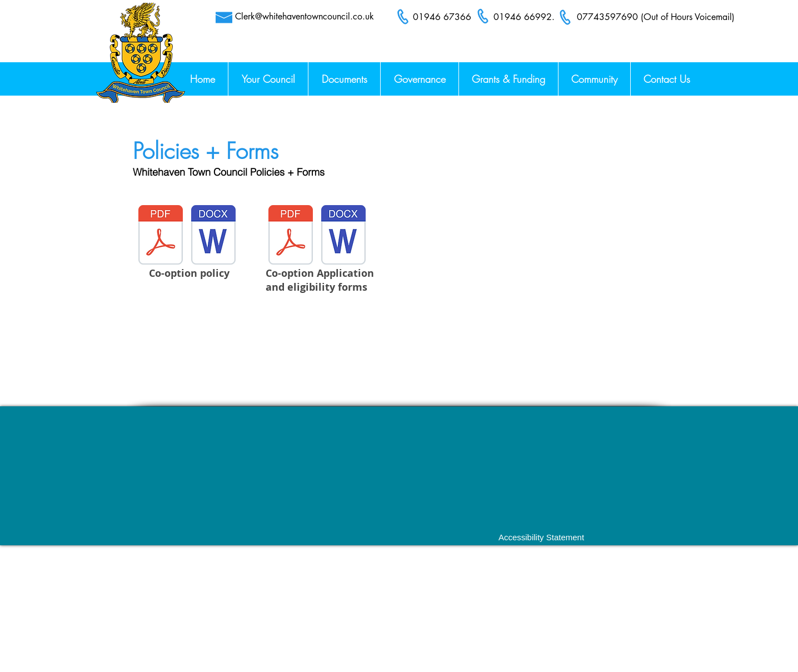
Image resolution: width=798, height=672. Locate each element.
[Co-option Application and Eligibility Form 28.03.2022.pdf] (291, 236)
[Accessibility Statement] (541, 537)
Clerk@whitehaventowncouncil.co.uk (305, 16)
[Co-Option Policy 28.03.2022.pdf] (161, 236)
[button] (667, 79)
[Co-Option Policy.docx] (213, 236)
